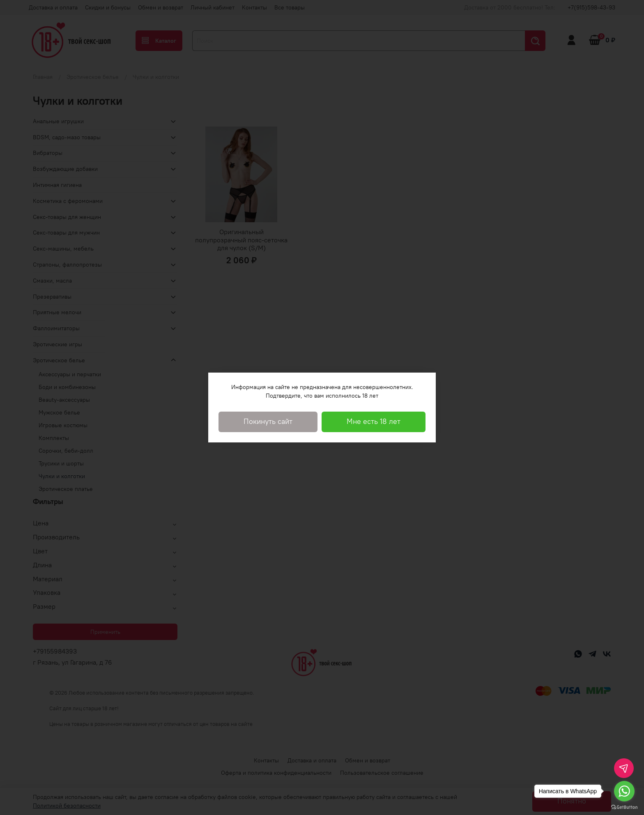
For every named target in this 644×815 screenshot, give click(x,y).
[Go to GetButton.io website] (624, 807)
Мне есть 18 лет (374, 421)
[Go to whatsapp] (624, 791)
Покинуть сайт (268, 421)
